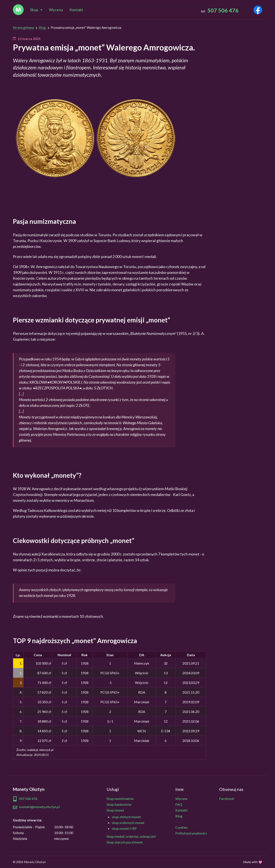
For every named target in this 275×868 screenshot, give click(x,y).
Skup (34, 10)
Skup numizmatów (120, 799)
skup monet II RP (124, 828)
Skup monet (115, 810)
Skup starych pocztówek (125, 842)
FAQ (179, 804)
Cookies (181, 827)
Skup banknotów (119, 804)
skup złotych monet (126, 817)
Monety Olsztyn (35, 862)
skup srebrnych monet (128, 823)
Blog (179, 816)
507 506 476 (223, 10)
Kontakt (76, 10)
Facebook (227, 799)
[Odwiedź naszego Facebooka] (258, 11)
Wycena (56, 10)
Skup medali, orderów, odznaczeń (131, 836)
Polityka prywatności (191, 833)
